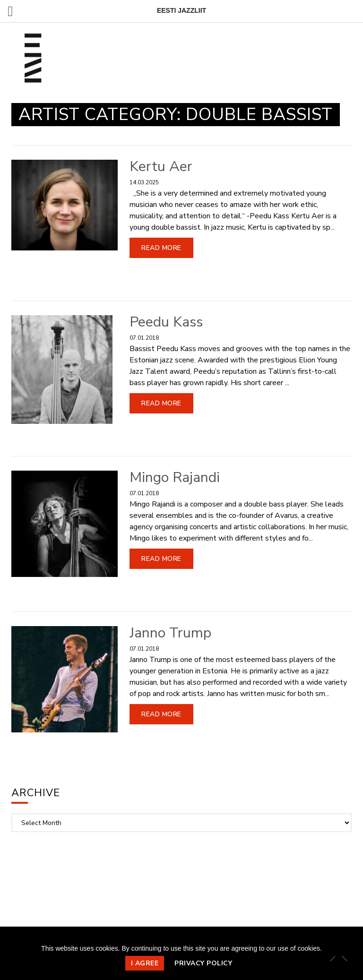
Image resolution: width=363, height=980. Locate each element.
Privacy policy (203, 963)
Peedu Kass (166, 322)
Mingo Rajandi (175, 477)
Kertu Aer (161, 167)
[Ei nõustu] (344, 958)
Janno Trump (170, 633)
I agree (145, 963)
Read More (161, 248)
